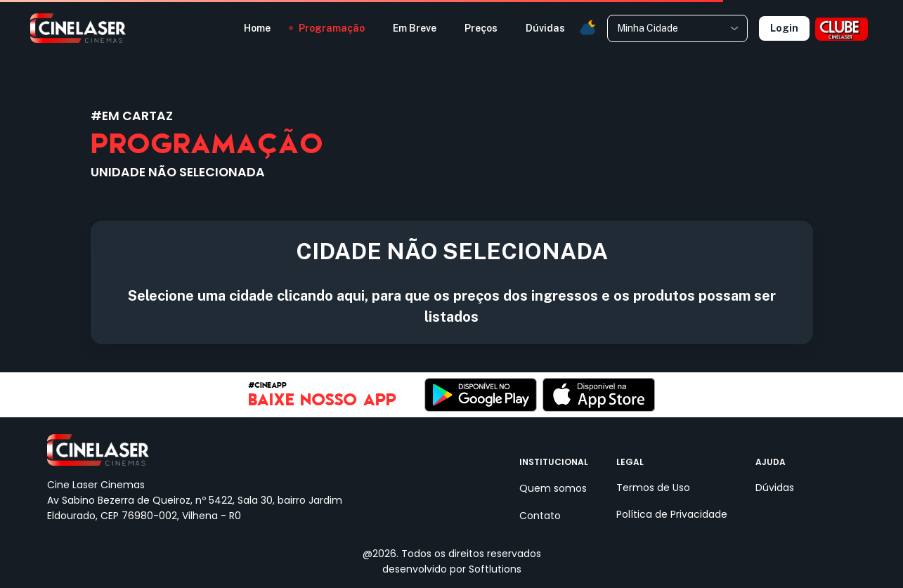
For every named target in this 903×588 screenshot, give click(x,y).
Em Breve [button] (415, 28)
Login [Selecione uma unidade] (784, 28)
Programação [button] (332, 28)
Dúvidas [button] (545, 28)
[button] (587, 28)
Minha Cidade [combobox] (648, 28)
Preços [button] (481, 28)
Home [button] (257, 28)
